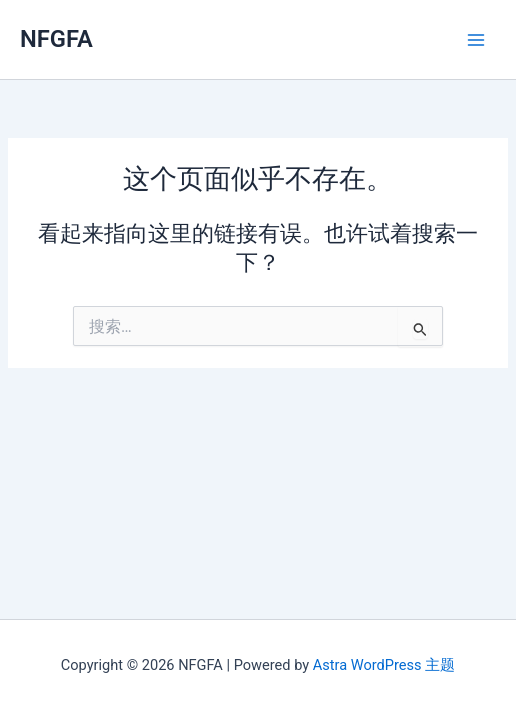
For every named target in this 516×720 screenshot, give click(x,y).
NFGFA (56, 39)
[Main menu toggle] (476, 39)
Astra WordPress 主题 (384, 665)
